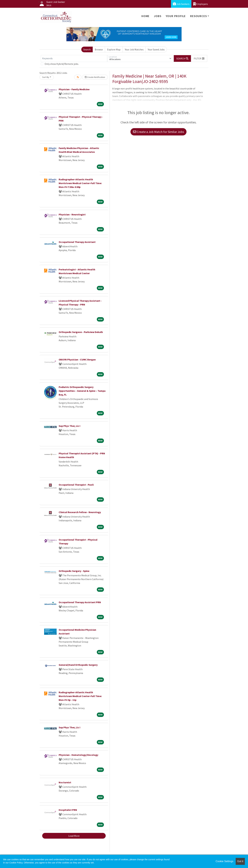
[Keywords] (74, 58)
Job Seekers (181, 4)
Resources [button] (198, 16)
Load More (74, 836)
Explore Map (114, 49)
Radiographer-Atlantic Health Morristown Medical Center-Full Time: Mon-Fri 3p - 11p (80, 696)
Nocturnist (65, 782)
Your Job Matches (134, 49)
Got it (240, 861)
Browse (99, 49)
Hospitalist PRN (68, 810)
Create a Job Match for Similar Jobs (158, 132)
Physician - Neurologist (72, 214)
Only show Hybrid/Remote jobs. (62, 64)
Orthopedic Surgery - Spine (74, 571)
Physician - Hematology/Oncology (78, 755)
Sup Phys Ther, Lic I (70, 426)
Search (87, 49)
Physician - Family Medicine (74, 89)
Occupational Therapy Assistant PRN (80, 602)
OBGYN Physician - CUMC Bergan (77, 359)
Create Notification (95, 77)
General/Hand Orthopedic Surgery (78, 665)
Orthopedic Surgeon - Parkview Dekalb (81, 332)
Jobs (158, 16)
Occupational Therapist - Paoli (76, 485)
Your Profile (176, 16)
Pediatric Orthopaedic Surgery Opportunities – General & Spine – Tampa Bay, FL (82, 391)
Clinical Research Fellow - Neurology (80, 512)
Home (145, 16)
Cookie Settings (224, 861)
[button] (199, 58)
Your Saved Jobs (156, 49)
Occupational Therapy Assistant (77, 242)
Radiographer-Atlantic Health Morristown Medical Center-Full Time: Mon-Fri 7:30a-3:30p (80, 183)
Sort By (46, 77)
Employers (201, 4)
